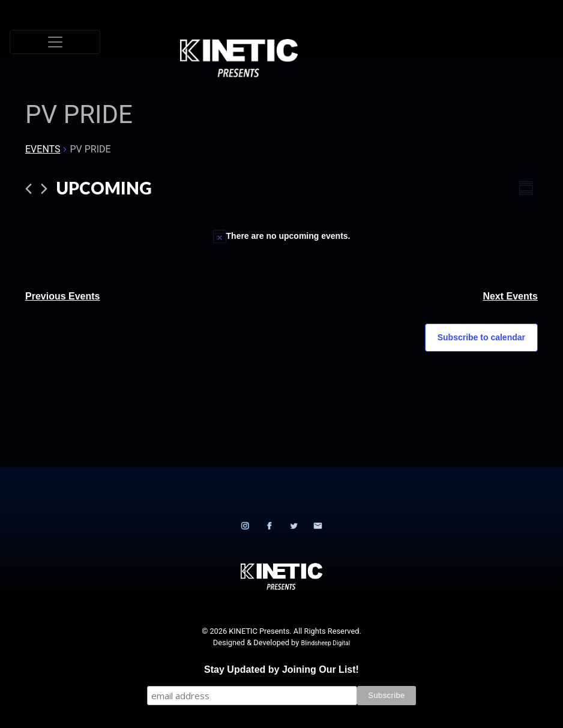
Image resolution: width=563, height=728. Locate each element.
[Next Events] (44, 189)
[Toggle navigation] (55, 42)
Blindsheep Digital (325, 643)
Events (43, 149)
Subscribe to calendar (481, 337)
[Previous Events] (29, 189)
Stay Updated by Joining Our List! (281, 669)
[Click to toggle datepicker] (104, 188)
